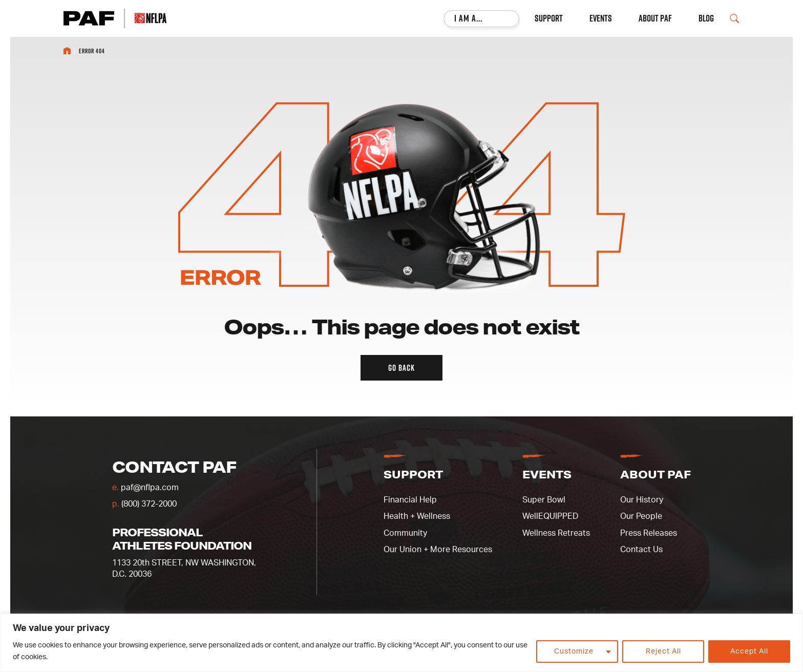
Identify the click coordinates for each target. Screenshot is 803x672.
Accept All (749, 652)
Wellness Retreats (556, 533)
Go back (401, 368)
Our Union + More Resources (438, 550)
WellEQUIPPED (550, 516)
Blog (706, 18)
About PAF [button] (656, 474)
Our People (641, 516)
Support (549, 18)
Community (405, 533)
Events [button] (547, 474)
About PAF (655, 18)
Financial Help (410, 500)
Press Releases (649, 533)
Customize (574, 652)
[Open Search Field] (734, 18)
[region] (401, 643)
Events (601, 18)
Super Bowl (544, 500)
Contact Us (641, 550)
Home (67, 51)
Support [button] (413, 474)
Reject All (663, 652)
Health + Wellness (417, 516)
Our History (642, 500)
